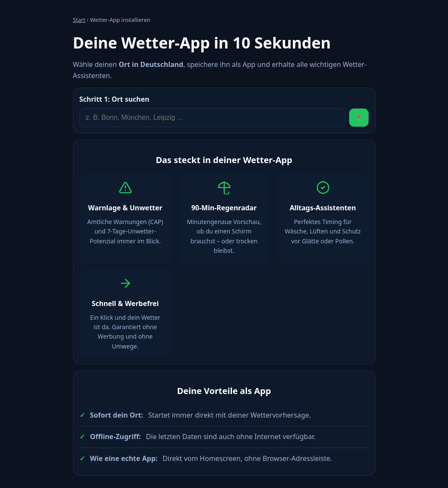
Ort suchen (114, 99)
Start (79, 20)
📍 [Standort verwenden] (359, 118)
